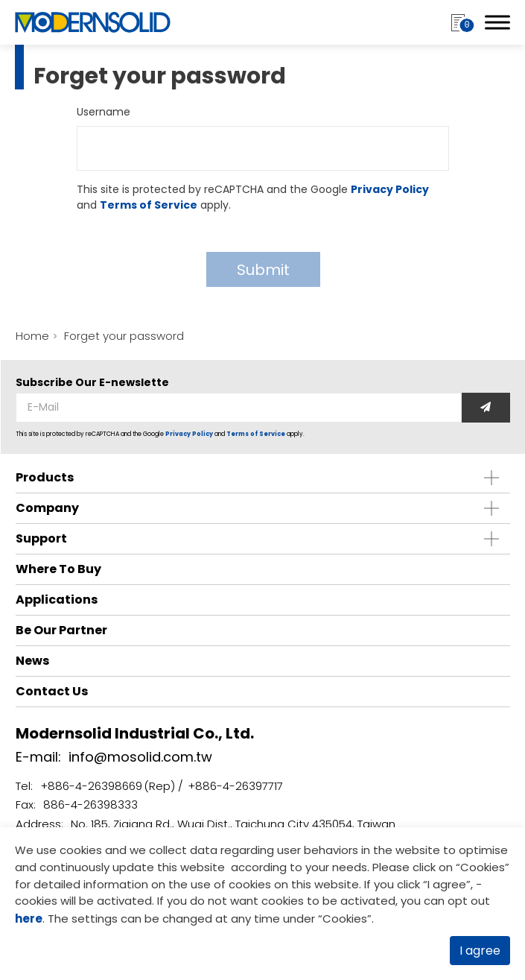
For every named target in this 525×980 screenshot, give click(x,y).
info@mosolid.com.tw (140, 757)
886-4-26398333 (90, 804)
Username (104, 112)
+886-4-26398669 (91, 786)
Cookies (483, 867)
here (29, 919)
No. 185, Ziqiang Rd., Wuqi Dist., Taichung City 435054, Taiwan (233, 824)
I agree (480, 951)
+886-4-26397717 (235, 786)
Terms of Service (149, 205)
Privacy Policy (390, 189)
